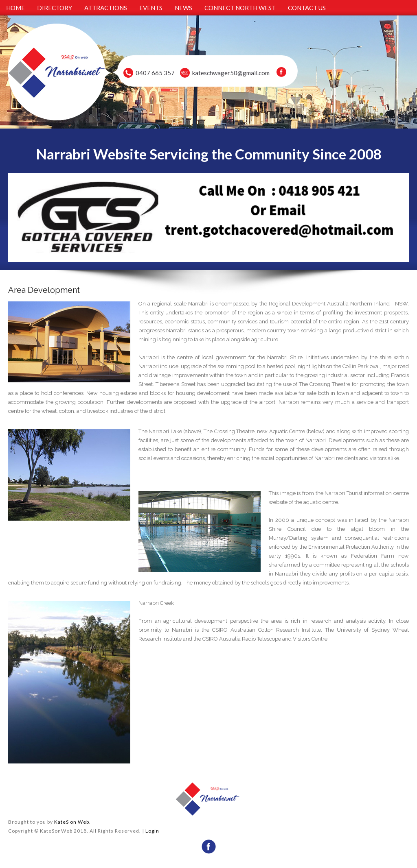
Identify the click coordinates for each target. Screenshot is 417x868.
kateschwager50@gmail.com (231, 73)
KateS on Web (72, 822)
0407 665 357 (155, 73)
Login (152, 831)
